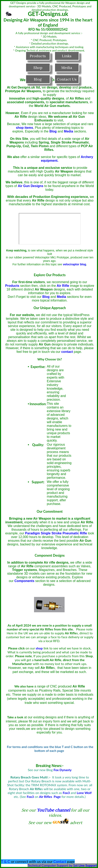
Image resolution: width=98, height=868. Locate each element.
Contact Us (67, 79)
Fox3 (30, 797)
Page (57, 797)
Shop (38, 68)
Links (67, 56)
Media (67, 68)
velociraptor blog (75, 264)
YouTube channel (53, 810)
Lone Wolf (84, 793)
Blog (38, 79)
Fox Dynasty (63, 770)
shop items (24, 128)
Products (38, 56)
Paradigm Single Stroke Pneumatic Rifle (56, 533)
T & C (6, 861)
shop (39, 648)
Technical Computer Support (48, 865)
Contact (60, 861)
